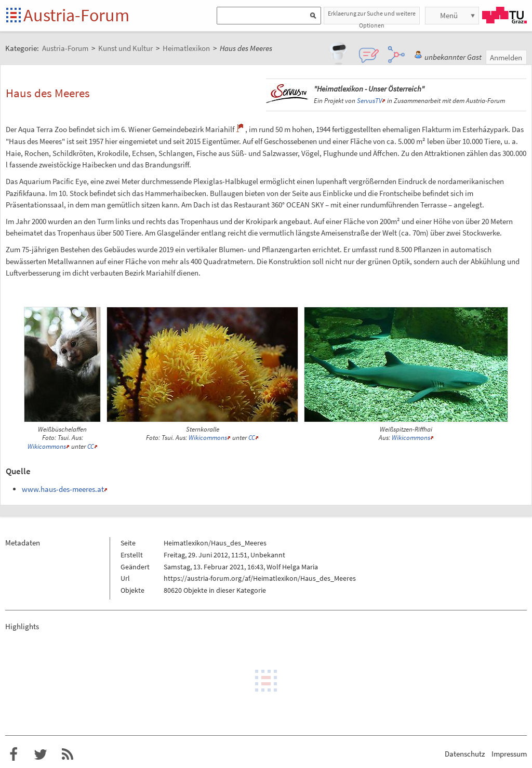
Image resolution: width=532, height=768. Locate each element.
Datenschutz (465, 754)
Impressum (509, 754)
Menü (449, 15)
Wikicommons (47, 446)
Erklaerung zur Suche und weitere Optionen (372, 17)
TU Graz (504, 15)
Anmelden (506, 57)
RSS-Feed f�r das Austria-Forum (68, 754)
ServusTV (369, 101)
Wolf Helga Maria (292, 567)
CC (91, 446)
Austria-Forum (76, 15)
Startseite (14, 16)
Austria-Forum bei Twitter (41, 754)
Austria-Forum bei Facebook (14, 754)
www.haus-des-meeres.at (63, 489)
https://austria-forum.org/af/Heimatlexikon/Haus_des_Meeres (260, 578)
